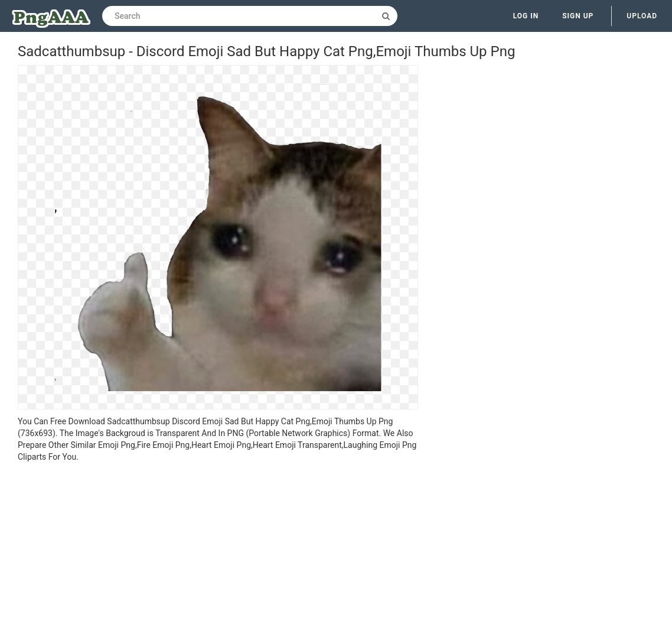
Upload (642, 16)
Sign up (578, 16)
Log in (526, 16)
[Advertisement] (218, 551)
